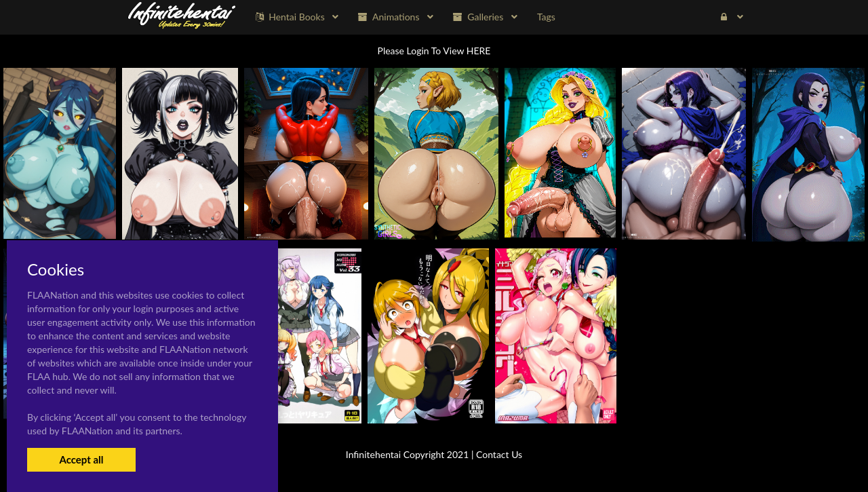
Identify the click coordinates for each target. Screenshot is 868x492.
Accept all (81, 459)
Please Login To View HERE (434, 51)
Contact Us (499, 454)
